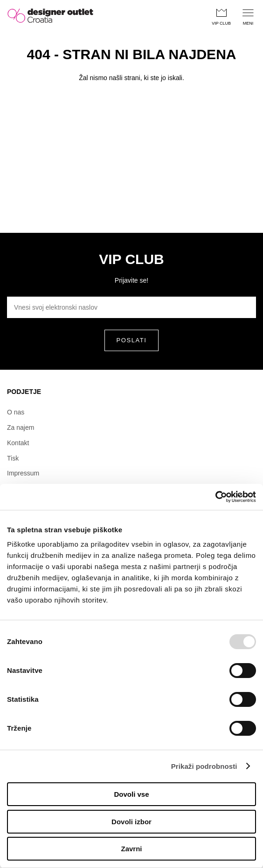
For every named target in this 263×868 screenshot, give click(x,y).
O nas (16, 412)
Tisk (13, 458)
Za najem (21, 427)
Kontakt (18, 443)
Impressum (23, 473)
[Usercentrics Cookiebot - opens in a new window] (215, 497)
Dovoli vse (131, 794)
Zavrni (131, 849)
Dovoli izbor (131, 822)
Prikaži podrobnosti (204, 766)
